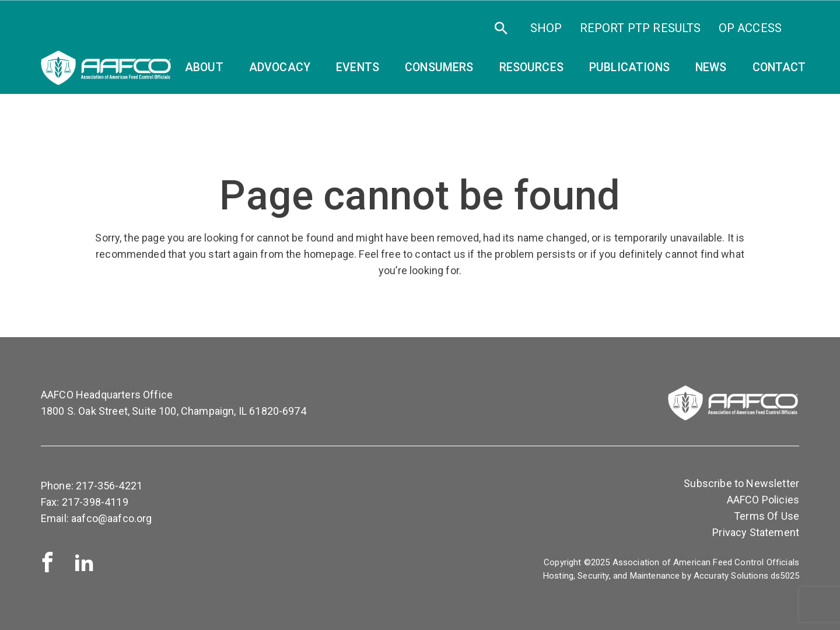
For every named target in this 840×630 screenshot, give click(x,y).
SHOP (546, 28)
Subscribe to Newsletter (741, 483)
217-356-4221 (109, 486)
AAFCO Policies (763, 500)
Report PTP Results (640, 28)
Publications (629, 67)
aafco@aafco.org (111, 518)
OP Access (750, 28)
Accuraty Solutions (731, 576)
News (711, 67)
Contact (779, 67)
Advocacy (280, 67)
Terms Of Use (766, 516)
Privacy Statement (756, 532)
